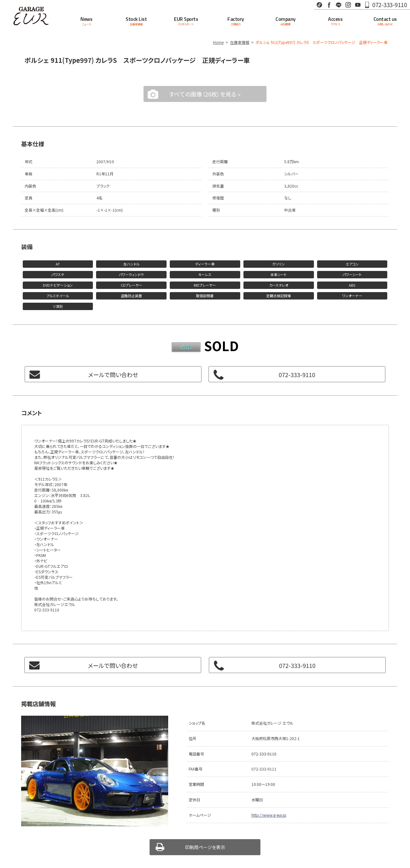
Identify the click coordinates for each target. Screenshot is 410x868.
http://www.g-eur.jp (269, 815)
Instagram (348, 5)
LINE (339, 5)
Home (218, 42)
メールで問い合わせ (113, 375)
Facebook (329, 5)
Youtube (358, 5)
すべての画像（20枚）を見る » (205, 94)
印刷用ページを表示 (205, 847)
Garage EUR (31, 16)
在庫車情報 (240, 42)
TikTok (319, 5)
